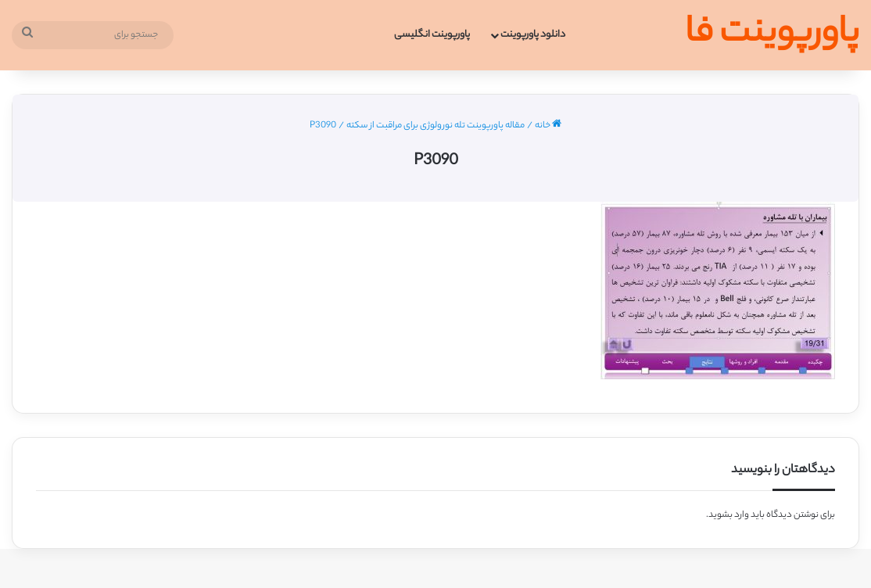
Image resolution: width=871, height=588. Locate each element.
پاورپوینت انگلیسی (432, 35)
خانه (548, 126)
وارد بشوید (729, 515)
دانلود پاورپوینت (533, 35)
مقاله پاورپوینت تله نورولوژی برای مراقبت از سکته (435, 126)
